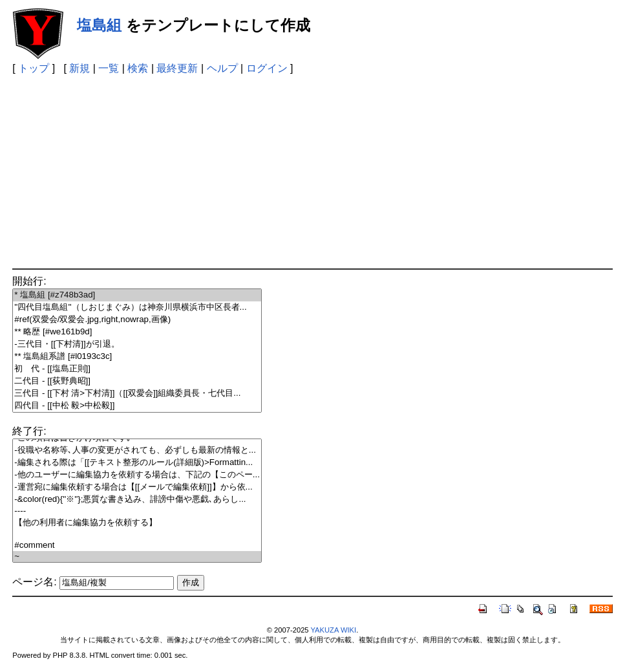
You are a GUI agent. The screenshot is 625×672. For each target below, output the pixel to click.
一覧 (109, 68)
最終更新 (177, 68)
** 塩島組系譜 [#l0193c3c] (137, 357)
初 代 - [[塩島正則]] (137, 369)
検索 (138, 68)
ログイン (267, 68)
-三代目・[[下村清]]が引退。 (137, 344)
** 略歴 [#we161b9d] (137, 332)
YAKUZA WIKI (333, 630)
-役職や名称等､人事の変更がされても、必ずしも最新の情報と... (137, 450)
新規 (79, 68)
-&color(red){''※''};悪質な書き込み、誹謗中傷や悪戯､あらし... (137, 500)
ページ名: (34, 582)
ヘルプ (222, 68)
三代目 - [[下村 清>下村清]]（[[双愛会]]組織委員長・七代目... (137, 394)
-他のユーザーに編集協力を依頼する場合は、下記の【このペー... (137, 475)
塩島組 (99, 25)
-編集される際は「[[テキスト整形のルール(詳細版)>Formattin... (137, 463)
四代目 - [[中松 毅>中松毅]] (137, 406)
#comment (137, 546)
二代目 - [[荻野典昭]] (137, 381)
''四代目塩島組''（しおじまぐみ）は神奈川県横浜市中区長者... (137, 308)
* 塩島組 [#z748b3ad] (137, 295)
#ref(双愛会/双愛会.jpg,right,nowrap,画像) (137, 320)
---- (137, 511)
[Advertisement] (313, 171)
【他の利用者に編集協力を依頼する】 (137, 523)
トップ (34, 68)
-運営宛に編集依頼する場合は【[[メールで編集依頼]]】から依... (137, 487)
